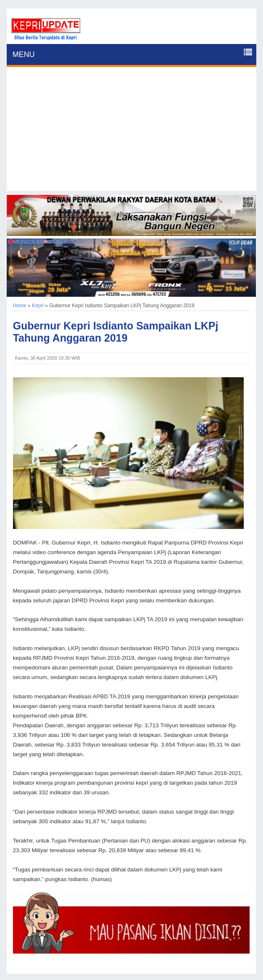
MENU (24, 54)
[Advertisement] (132, 132)
